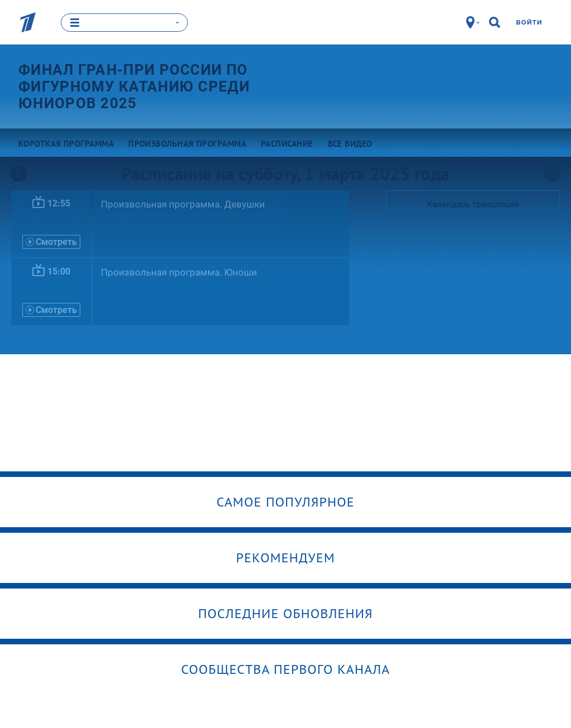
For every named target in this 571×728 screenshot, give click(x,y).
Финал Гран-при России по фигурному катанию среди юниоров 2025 (134, 86)
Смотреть (51, 242)
